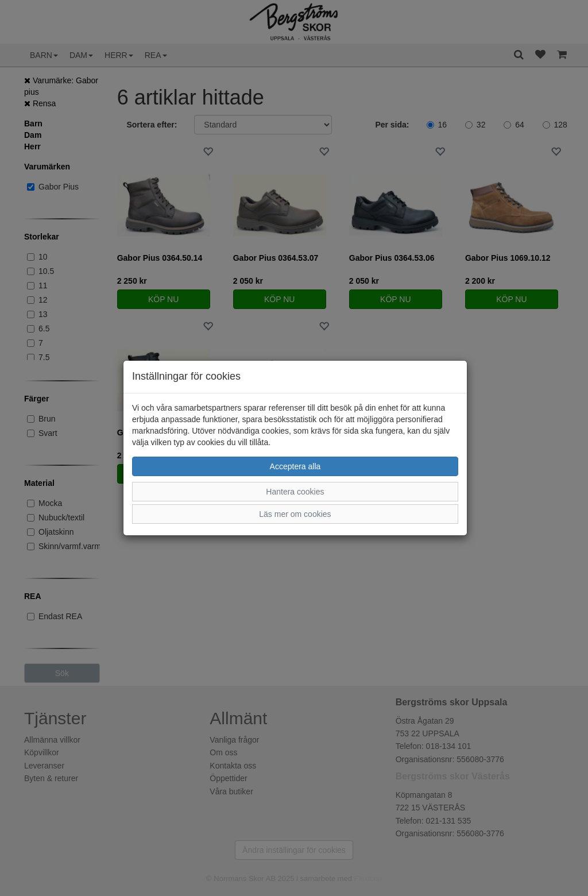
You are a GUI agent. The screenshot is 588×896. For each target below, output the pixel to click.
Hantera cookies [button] (295, 492)
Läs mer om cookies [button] (295, 514)
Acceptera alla (295, 466)
